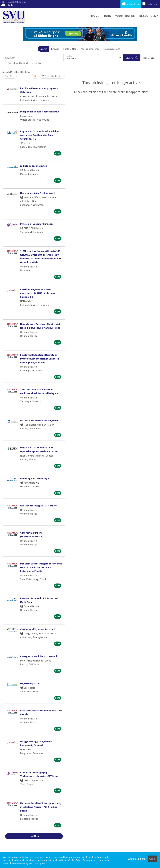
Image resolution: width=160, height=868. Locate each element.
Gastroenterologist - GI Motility (38, 506)
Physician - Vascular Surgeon (36, 224)
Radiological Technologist (35, 478)
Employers (150, 4)
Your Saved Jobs (112, 49)
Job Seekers (131, 4)
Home (95, 16)
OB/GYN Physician (30, 683)
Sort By (9, 76)
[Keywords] (34, 58)
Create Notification (52, 76)
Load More (34, 836)
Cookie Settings (137, 859)
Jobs (107, 16)
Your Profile (125, 16)
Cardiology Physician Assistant (38, 629)
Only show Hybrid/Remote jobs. (24, 63)
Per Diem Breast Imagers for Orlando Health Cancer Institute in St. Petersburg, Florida (41, 567)
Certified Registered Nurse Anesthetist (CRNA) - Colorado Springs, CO (37, 293)
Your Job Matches (90, 49)
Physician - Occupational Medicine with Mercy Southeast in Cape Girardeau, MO (39, 135)
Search (43, 49)
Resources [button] (148, 16)
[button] (148, 58)
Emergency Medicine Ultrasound (39, 656)
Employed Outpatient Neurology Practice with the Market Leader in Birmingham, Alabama (40, 359)
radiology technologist (33, 166)
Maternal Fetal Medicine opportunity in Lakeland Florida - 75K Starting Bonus (41, 807)
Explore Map (70, 49)
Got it (152, 859)
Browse (55, 49)
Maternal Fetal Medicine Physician (39, 420)
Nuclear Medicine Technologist (38, 193)
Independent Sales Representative (40, 112)
